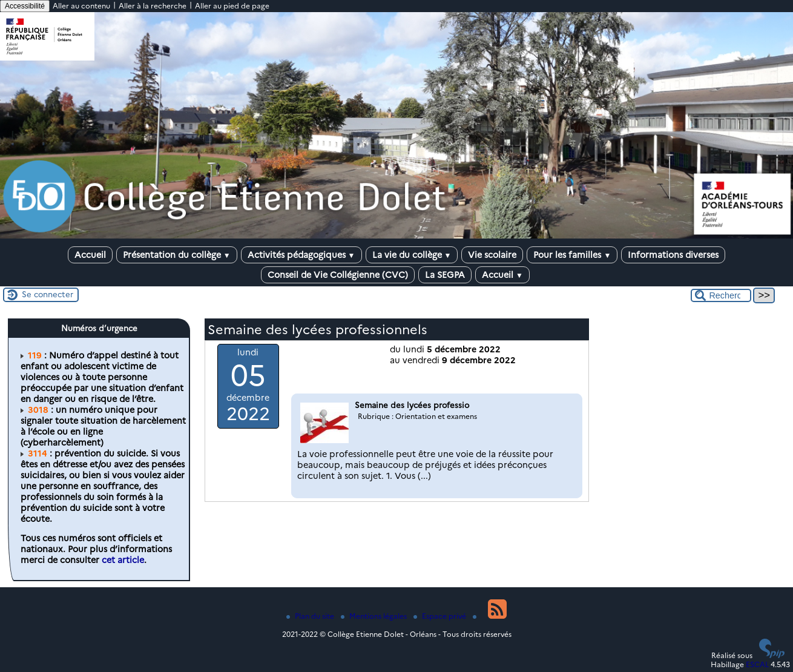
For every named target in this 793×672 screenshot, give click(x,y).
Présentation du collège (177, 255)
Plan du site (311, 616)
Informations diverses (673, 255)
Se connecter (48, 294)
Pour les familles (572, 255)
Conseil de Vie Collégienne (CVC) (338, 275)
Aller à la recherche (153, 6)
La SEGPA (445, 275)
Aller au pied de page (232, 6)
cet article (123, 560)
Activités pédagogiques (301, 255)
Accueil (90, 255)
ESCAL (757, 664)
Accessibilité (25, 6)
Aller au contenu (81, 6)
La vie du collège (412, 255)
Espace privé (441, 616)
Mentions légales (375, 616)
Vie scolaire (492, 255)
